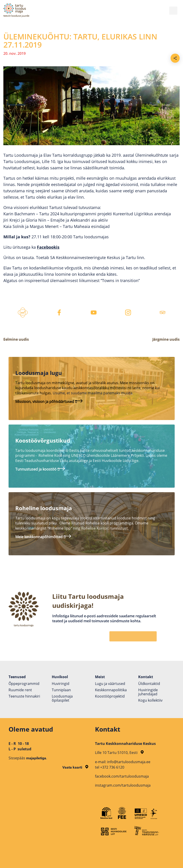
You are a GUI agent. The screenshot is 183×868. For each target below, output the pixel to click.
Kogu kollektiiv (150, 700)
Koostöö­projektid (110, 696)
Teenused (17, 677)
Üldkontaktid (149, 684)
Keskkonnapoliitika (111, 690)
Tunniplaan (61, 690)
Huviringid (61, 684)
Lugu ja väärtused (110, 684)
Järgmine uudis (166, 339)
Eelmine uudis (16, 339)
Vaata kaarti (75, 767)
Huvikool (60, 677)
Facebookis (48, 247)
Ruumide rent (20, 690)
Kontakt (146, 677)
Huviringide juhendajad (148, 692)
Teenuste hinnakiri (24, 696)
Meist (100, 677)
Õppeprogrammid (24, 684)
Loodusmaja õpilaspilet (62, 698)
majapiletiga (36, 758)
